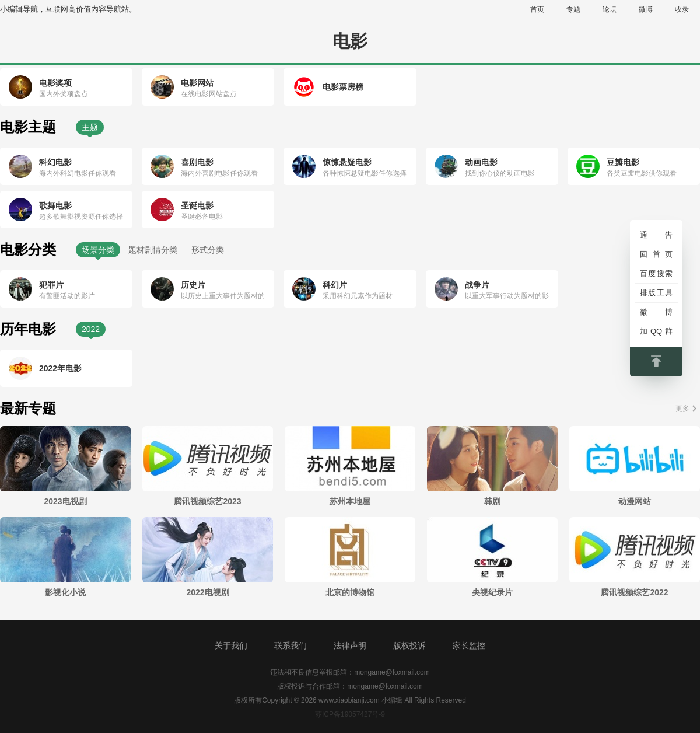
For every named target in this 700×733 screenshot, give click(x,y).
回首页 (656, 254)
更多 (682, 409)
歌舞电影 (55, 205)
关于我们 (231, 645)
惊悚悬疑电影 (347, 162)
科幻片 (335, 285)
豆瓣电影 (623, 162)
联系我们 (290, 645)
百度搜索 (656, 273)
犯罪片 (51, 285)
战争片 (477, 285)
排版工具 (656, 293)
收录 (682, 9)
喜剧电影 (197, 162)
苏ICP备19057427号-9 (350, 714)
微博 (646, 9)
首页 (537, 9)
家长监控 (469, 645)
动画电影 (481, 162)
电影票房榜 (343, 87)
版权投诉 (409, 645)
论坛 (610, 9)
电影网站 (197, 83)
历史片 (193, 285)
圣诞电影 (197, 205)
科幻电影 (55, 162)
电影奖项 (55, 83)
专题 (573, 9)
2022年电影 (60, 368)
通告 (656, 235)
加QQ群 (656, 331)
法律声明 (350, 645)
